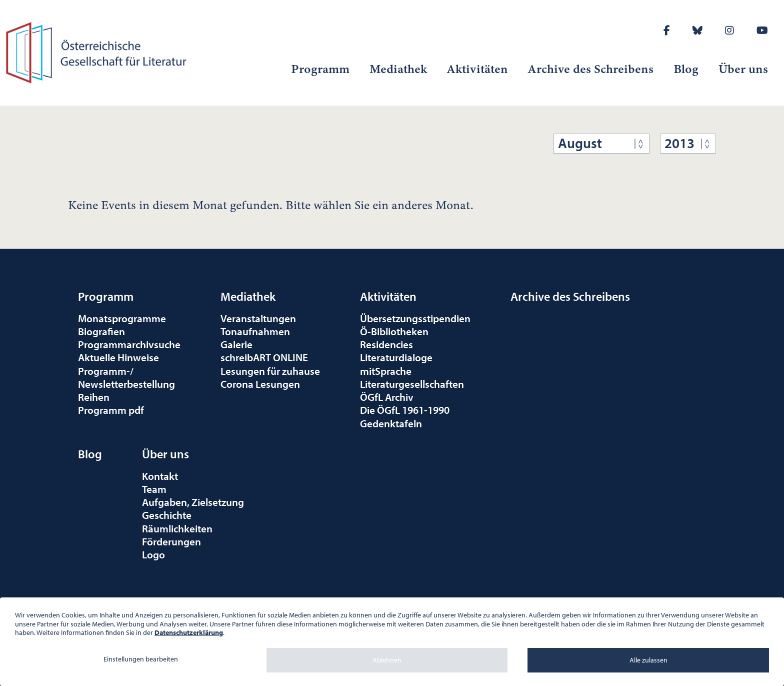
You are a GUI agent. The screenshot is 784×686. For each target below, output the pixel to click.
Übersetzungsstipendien (415, 318)
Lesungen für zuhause (270, 371)
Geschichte (167, 515)
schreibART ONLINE (264, 357)
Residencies (386, 344)
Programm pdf (111, 410)
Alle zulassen (648, 660)
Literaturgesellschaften (412, 384)
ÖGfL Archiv (387, 397)
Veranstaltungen (258, 318)
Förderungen (171, 541)
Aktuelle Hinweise (118, 357)
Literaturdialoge (396, 357)
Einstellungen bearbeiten (141, 659)
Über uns (743, 69)
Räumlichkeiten (177, 528)
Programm (320, 69)
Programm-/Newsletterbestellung (126, 377)
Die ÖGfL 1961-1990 (405, 410)
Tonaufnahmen (255, 331)
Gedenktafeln (391, 423)
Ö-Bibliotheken (394, 331)
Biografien (101, 331)
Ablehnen (387, 660)
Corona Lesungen (260, 384)
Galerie (236, 344)
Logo (153, 554)
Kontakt (160, 476)
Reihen (94, 397)
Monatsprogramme (122, 318)
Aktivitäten (477, 69)
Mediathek (398, 69)
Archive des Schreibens (591, 69)
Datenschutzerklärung (189, 632)
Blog (686, 69)
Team (154, 489)
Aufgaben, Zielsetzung (193, 502)
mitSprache (386, 371)
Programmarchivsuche (129, 344)
